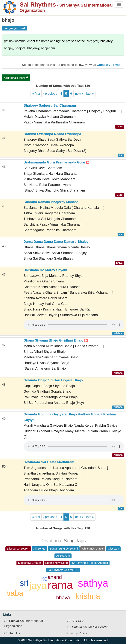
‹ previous (50, 94)
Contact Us (12, 633)
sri (24, 583)
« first (36, 94)
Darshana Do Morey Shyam (45, 270)
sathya (93, 583)
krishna (88, 596)
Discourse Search (18, 549)
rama (60, 585)
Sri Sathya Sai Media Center (88, 627)
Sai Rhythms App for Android (90, 563)
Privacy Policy (77, 633)
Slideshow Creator (30, 563)
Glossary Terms (108, 65)
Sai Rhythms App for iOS (63, 570)
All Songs (39, 549)
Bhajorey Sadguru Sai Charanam (50, 105)
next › (79, 94)
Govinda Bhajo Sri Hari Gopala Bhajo (53, 380)
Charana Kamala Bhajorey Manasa (51, 202)
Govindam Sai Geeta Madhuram (49, 462)
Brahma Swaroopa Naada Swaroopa (52, 134)
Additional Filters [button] (14, 78)
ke (44, 579)
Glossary (113, 549)
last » (90, 94)
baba (15, 593)
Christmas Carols (93, 549)
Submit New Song (57, 563)
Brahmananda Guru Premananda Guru (56, 162)
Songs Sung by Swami (64, 549)
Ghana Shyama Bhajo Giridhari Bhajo (56, 340)
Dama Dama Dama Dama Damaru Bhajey (56, 242)
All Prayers (63, 556)
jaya (38, 586)
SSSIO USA (76, 621)
